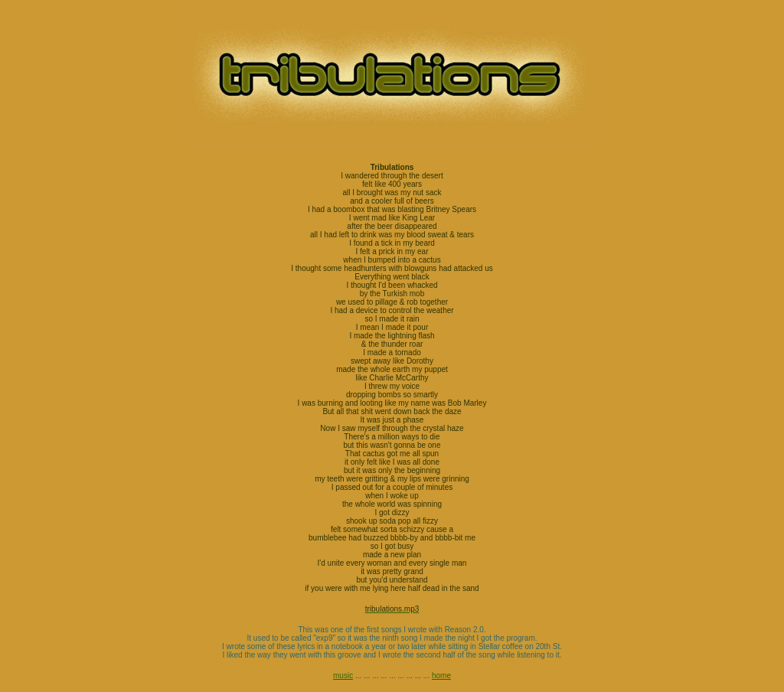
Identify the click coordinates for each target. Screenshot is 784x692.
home (441, 676)
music (343, 676)
